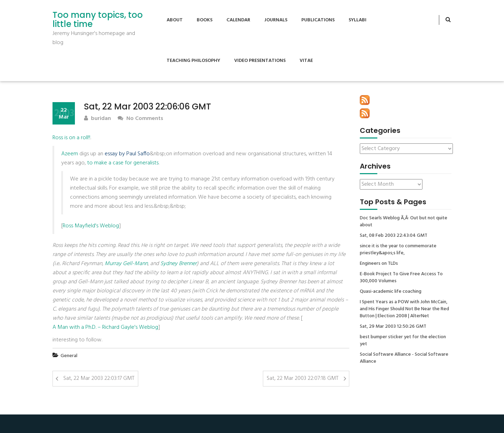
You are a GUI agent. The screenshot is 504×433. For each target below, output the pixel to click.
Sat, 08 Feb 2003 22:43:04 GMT (394, 236)
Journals (276, 20)
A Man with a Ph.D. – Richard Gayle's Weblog (105, 327)
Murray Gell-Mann (126, 264)
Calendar (238, 20)
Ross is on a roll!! (71, 138)
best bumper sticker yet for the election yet (403, 341)
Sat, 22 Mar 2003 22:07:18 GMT (303, 378)
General (69, 356)
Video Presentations (260, 61)
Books (205, 20)
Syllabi (358, 20)
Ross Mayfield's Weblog (91, 226)
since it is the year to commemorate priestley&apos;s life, (398, 250)
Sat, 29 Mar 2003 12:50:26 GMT (393, 327)
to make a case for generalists (123, 163)
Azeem (70, 154)
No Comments (140, 119)
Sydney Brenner (178, 264)
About (175, 20)
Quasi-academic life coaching (391, 292)
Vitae (306, 61)
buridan (97, 119)
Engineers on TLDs (379, 264)
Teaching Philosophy (193, 61)
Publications (318, 20)
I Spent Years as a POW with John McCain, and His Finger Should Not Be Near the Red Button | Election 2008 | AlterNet (404, 309)
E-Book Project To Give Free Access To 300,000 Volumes (401, 278)
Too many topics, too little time (98, 20)
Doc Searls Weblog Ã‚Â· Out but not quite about (404, 222)
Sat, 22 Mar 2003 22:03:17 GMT (99, 378)
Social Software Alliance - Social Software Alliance (404, 358)
